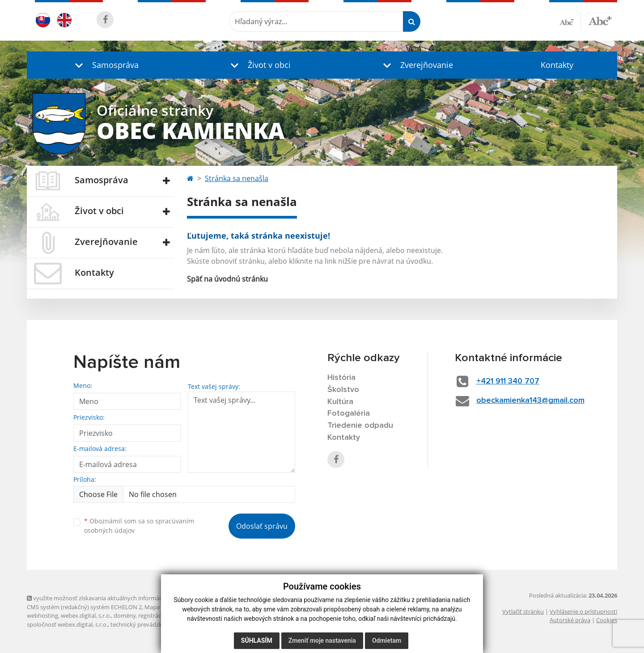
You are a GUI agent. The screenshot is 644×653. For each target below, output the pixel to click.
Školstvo (343, 390)
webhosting (42, 615)
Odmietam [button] (387, 640)
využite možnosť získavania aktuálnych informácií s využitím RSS (115, 598)
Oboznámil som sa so (139, 526)
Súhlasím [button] (257, 640)
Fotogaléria (349, 413)
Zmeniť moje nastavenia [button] (322, 640)
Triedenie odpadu (360, 426)
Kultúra (340, 402)
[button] (105, 65)
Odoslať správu (262, 526)
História (341, 378)
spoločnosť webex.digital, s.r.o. (67, 624)
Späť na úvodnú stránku (227, 279)
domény (125, 615)
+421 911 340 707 (508, 381)
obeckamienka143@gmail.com (530, 400)
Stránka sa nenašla (237, 178)
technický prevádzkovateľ (144, 624)
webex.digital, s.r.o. (86, 615)
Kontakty (557, 65)
